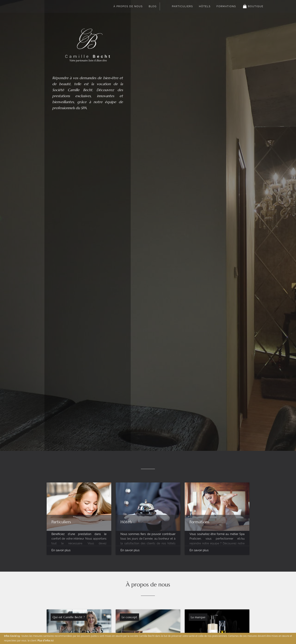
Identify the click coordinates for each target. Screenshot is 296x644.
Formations (226, 6)
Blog (153, 6)
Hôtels (205, 6)
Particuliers (182, 6)
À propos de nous (128, 6)
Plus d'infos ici (46, 641)
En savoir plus (61, 550)
